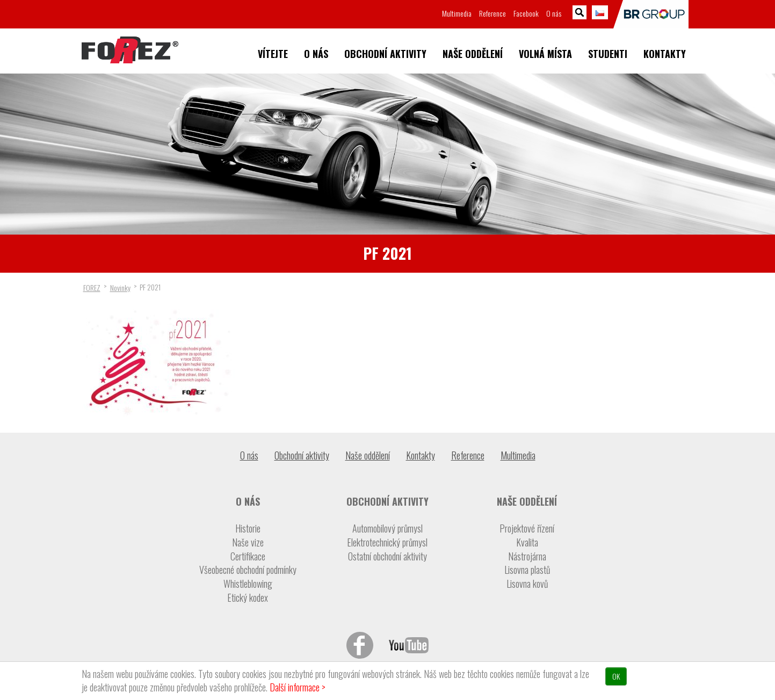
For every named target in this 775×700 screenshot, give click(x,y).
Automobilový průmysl (388, 528)
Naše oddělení (473, 54)
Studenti (608, 54)
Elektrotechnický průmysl (387, 542)
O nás (316, 54)
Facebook (526, 13)
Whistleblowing (248, 584)
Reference (492, 13)
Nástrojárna (527, 556)
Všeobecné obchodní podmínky (248, 570)
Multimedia (457, 13)
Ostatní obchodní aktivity (388, 556)
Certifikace (248, 556)
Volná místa (545, 54)
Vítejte (273, 54)
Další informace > (298, 687)
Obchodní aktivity (385, 54)
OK (616, 676)
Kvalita (527, 542)
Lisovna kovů (527, 584)
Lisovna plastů (527, 570)
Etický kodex (248, 598)
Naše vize (248, 542)
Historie (248, 528)
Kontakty (665, 54)
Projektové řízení (527, 528)
